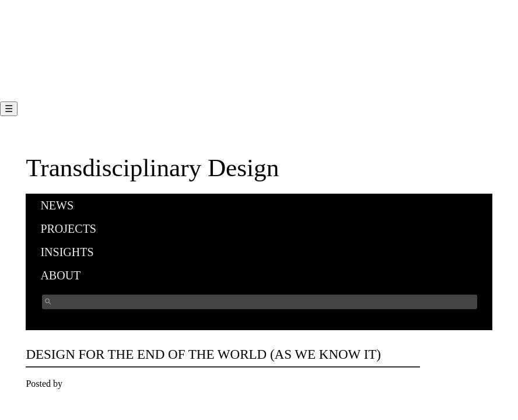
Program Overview (59, 22)
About (60, 275)
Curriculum (45, 37)
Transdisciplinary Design (152, 168)
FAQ (32, 82)
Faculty (37, 67)
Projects (68, 229)
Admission (43, 52)
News (57, 205)
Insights (67, 252)
